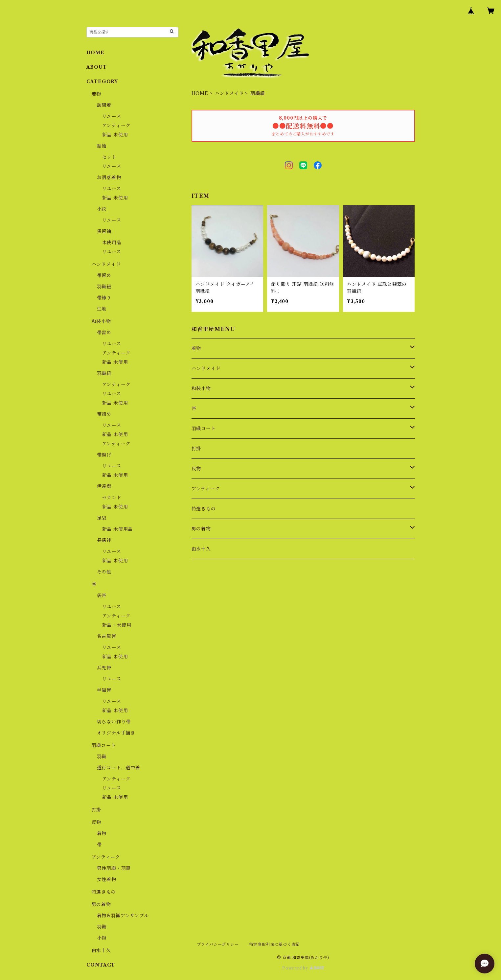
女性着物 (107, 879)
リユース (112, 116)
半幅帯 (104, 690)
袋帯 (102, 595)
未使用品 (112, 243)
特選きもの (204, 509)
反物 (196, 469)
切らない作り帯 (114, 722)
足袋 (102, 518)
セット (109, 157)
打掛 (196, 449)
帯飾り (104, 298)
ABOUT (97, 67)
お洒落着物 (109, 177)
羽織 (102, 757)
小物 (102, 938)
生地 (102, 309)
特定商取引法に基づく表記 (275, 944)
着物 (196, 348)
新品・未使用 (117, 625)
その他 (104, 572)
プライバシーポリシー (218, 944)
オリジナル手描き (116, 733)
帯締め (104, 414)
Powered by (303, 968)
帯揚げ (104, 455)
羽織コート (204, 429)
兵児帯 (104, 668)
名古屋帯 (107, 636)
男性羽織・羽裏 (114, 868)
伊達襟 (104, 486)
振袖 (102, 146)
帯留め (104, 275)
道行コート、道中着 (119, 768)
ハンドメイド (229, 93)
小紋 (102, 209)
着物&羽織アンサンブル (123, 916)
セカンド (112, 498)
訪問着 (104, 105)
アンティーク (206, 489)
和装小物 (201, 388)
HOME (200, 93)
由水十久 (201, 549)
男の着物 (201, 529)
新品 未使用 (115, 135)
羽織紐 (104, 287)
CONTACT (101, 965)
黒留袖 (104, 231)
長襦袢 (104, 540)
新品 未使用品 (118, 529)
